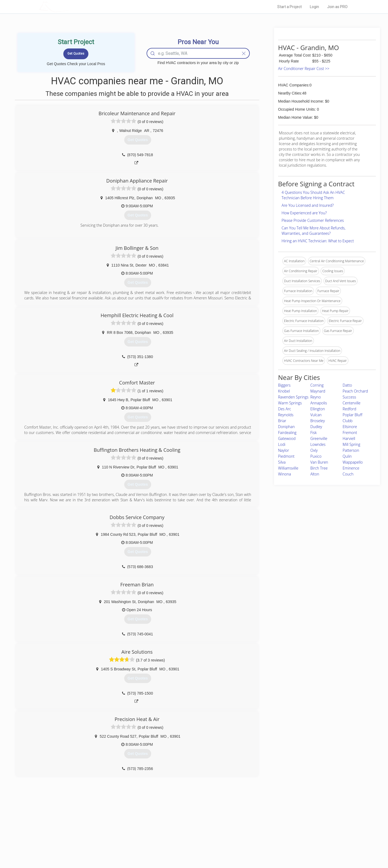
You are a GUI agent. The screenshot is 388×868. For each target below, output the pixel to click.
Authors (262, 835)
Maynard (318, 391)
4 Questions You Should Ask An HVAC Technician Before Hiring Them (313, 195)
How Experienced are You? (304, 213)
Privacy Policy (266, 829)
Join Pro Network (179, 822)
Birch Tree (319, 468)
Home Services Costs (108, 822)
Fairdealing (287, 433)
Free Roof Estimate (106, 841)
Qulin (347, 456)
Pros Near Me (101, 829)
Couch (348, 474)
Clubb (348, 421)
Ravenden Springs (293, 397)
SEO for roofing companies (276, 847)
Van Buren (319, 462)
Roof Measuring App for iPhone (189, 841)
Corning (317, 385)
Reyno (316, 397)
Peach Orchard (355, 391)
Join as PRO (337, 7)
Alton (315, 474)
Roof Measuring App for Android (190, 847)
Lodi (282, 444)
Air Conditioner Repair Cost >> (304, 69)
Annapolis (319, 403)
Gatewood (287, 438)
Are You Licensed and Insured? (308, 205)
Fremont (350, 433)
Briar (282, 421)
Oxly (314, 450)
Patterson (351, 450)
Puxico (316, 456)
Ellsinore (350, 427)
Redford (350, 409)
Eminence (351, 468)
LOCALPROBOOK (70, 7)
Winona (285, 474)
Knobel (284, 391)
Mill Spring (351, 444)
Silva (282, 462)
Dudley (316, 427)
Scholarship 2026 (269, 822)
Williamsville (288, 468)
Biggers (284, 385)
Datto (347, 385)
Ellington (318, 409)
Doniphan (286, 427)
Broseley (318, 421)
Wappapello (353, 462)
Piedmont (286, 456)
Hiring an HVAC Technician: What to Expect (318, 241)
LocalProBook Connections (276, 841)
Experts (172, 829)
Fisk (314, 433)
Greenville (319, 438)
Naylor (284, 450)
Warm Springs (290, 403)
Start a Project (290, 7)
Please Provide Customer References (313, 220)
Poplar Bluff (353, 415)
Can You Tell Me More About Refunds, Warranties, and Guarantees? (313, 231)
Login (314, 7)
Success (349, 397)
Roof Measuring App (181, 835)
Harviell (349, 438)
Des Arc (285, 409)
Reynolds (286, 415)
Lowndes (318, 444)
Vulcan (316, 415)
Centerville (352, 403)
